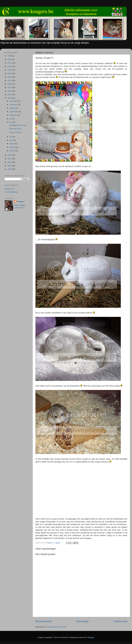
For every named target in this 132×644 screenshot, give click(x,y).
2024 (10, 63)
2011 (10, 162)
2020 (10, 77)
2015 (10, 95)
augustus (14, 115)
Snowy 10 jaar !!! (16, 132)
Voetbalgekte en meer (18, 125)
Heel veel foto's (15, 129)
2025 (10, 59)
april (12, 140)
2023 (10, 66)
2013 (10, 155)
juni (11, 122)
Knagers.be (9, 189)
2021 (10, 73)
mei (11, 137)
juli (11, 119)
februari (13, 147)
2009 (10, 169)
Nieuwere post (43, 621)
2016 (10, 91)
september (14, 112)
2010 (10, 166)
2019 (10, 81)
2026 (10, 56)
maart (12, 144)
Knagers (21, 202)
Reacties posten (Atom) (57, 627)
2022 (10, 70)
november (14, 105)
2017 (10, 87)
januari (13, 151)
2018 (10, 84)
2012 (10, 159)
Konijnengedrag (11, 192)
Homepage (82, 621)
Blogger (91, 637)
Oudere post (120, 621)
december (14, 101)
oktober (13, 108)
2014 (10, 98)
